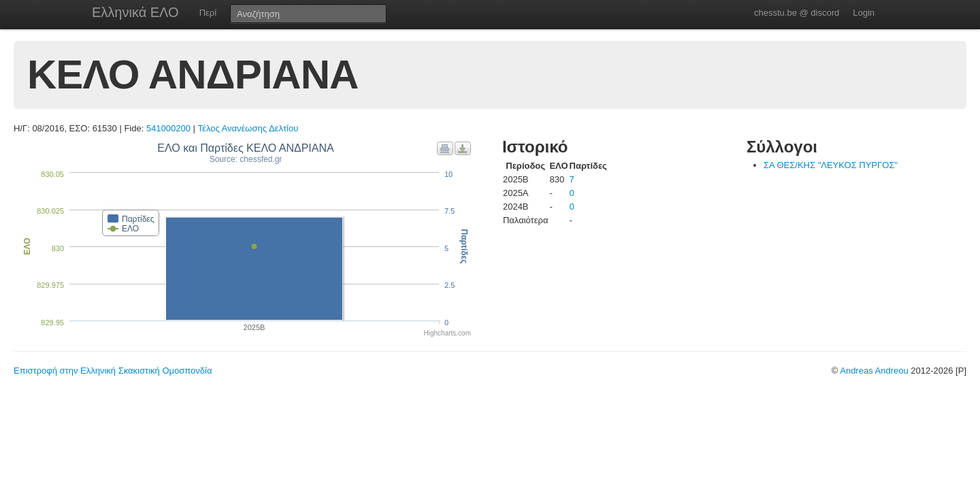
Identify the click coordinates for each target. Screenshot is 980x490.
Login (864, 13)
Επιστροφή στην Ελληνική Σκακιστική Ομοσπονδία (113, 371)
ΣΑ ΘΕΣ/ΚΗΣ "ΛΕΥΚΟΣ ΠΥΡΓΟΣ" (831, 165)
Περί (208, 13)
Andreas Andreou (874, 371)
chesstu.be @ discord (797, 13)
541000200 (168, 128)
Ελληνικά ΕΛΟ (135, 12)
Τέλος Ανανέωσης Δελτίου (248, 128)
